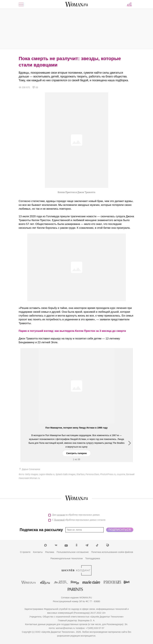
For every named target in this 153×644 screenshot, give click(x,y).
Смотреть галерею (76, 453)
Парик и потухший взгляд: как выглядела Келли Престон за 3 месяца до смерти (72, 331)
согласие (61, 515)
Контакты (38, 552)
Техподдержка (93, 558)
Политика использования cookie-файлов (112, 552)
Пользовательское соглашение (73, 552)
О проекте (25, 552)
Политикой (59, 520)
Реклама (50, 552)
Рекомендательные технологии (67, 558)
